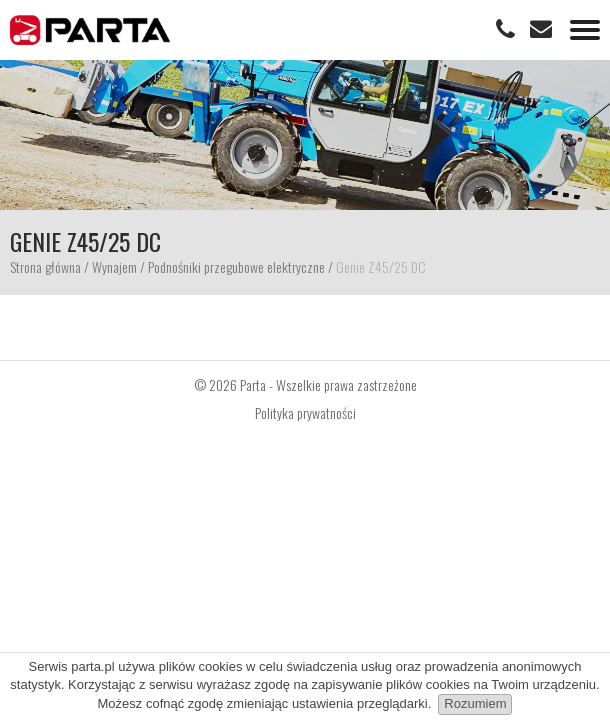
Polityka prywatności (305, 413)
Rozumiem (475, 703)
